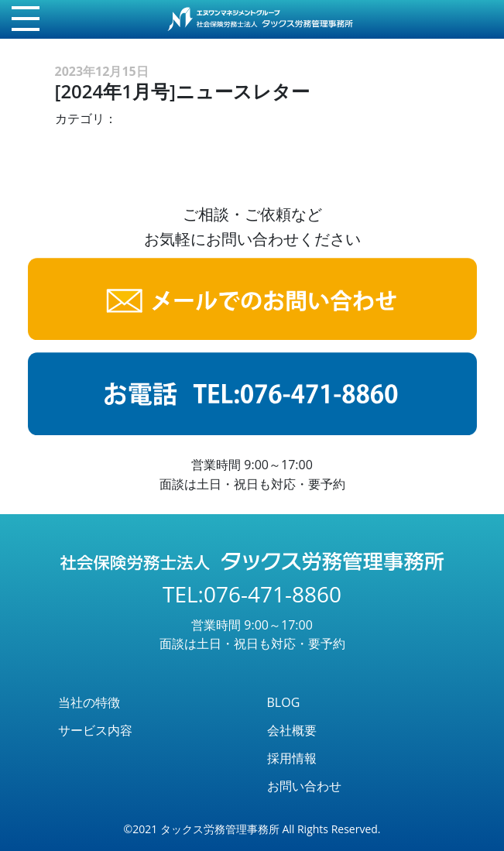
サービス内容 (95, 730)
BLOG (284, 702)
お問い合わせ (304, 786)
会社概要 (292, 730)
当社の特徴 (89, 702)
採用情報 (292, 758)
